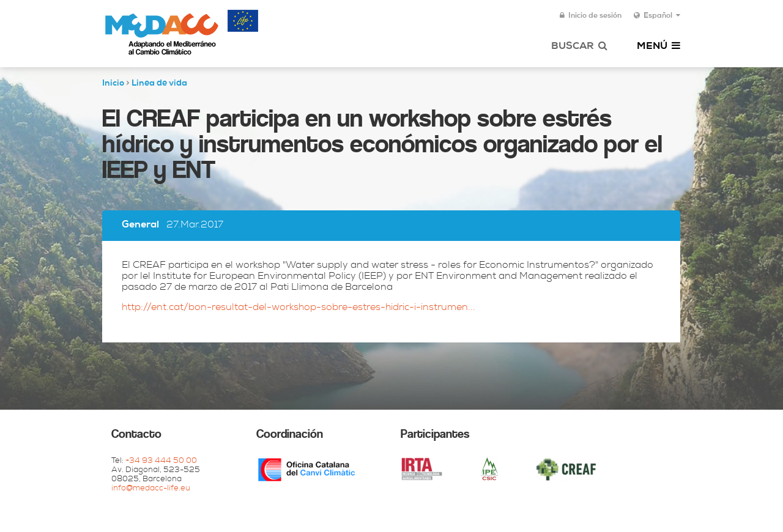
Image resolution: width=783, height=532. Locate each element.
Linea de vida (159, 84)
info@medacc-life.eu (151, 489)
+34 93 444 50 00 (161, 461)
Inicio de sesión (591, 16)
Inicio (113, 84)
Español (657, 16)
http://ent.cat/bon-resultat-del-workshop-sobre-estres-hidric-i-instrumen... (299, 308)
